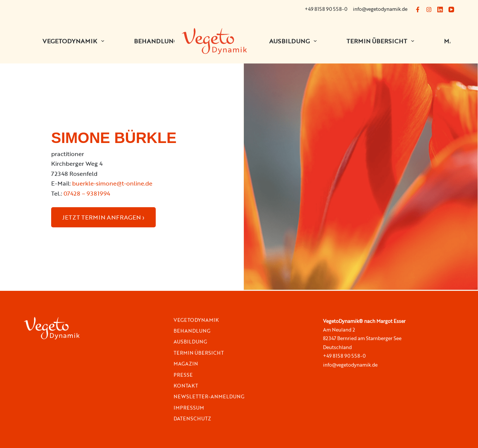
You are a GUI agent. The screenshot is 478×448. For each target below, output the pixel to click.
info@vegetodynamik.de (380, 9)
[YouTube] (451, 10)
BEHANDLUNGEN (165, 41)
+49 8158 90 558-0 (326, 9)
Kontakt (186, 386)
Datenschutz (192, 419)
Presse (183, 375)
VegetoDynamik (196, 320)
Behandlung (192, 331)
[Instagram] (429, 10)
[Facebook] (418, 10)
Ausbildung (294, 41)
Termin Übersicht (382, 41)
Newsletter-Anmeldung (209, 397)
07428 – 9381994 (87, 193)
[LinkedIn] (440, 10)
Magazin (186, 364)
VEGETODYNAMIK (75, 41)
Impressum (189, 408)
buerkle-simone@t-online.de (112, 183)
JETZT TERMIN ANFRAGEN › (103, 217)
